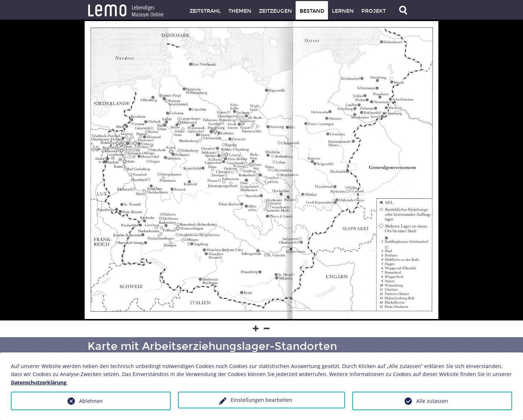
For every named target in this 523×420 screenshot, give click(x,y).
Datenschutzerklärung (39, 382)
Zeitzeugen (275, 11)
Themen (240, 11)
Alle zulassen (432, 401)
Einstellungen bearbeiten (261, 400)
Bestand (312, 11)
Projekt (374, 11)
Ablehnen (91, 401)
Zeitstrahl (205, 11)
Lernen (343, 11)
